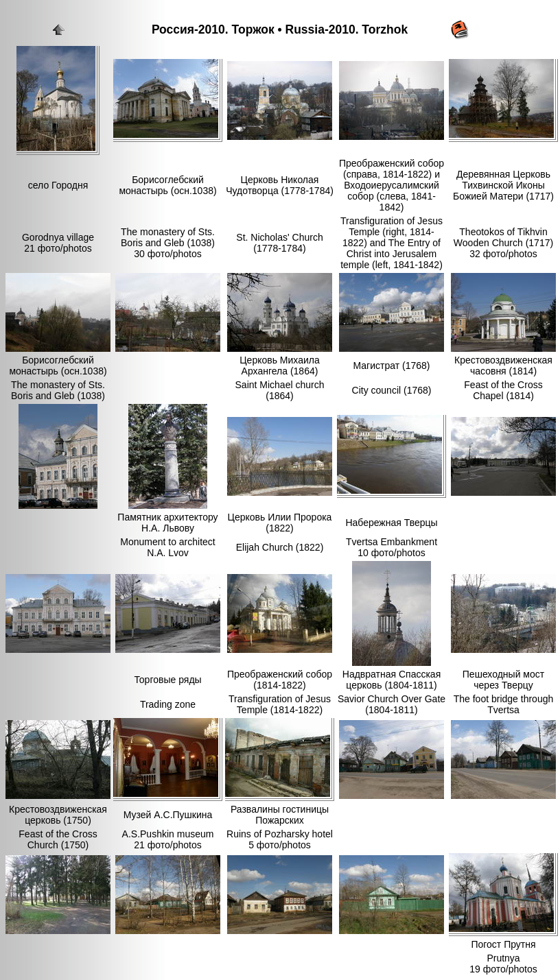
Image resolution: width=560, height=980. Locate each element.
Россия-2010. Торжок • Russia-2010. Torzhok (280, 29)
